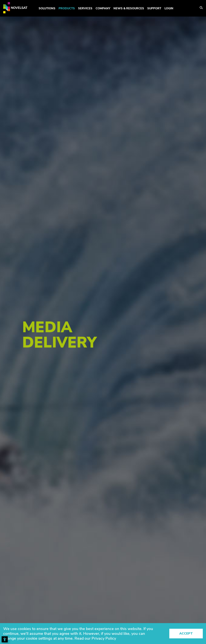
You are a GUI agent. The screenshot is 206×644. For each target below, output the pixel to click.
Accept (186, 633)
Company (103, 8)
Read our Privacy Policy (95, 638)
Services (85, 8)
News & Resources (129, 8)
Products (67, 8)
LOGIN (169, 8)
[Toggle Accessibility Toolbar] (5, 639)
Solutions (47, 8)
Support (154, 8)
